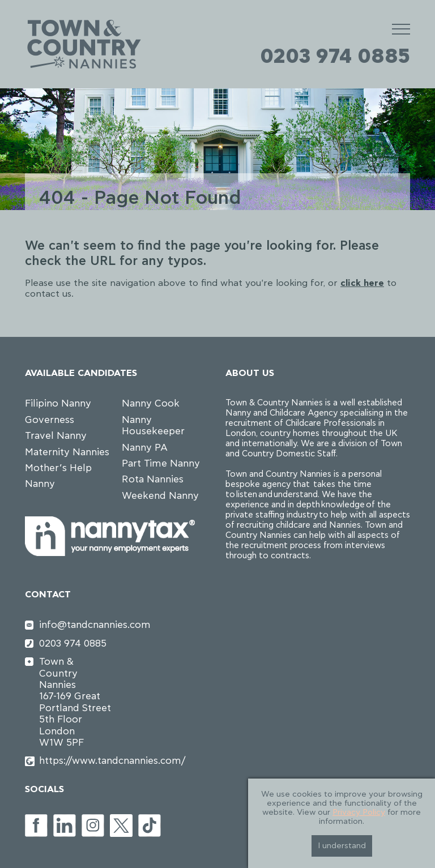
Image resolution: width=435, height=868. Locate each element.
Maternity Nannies (67, 452)
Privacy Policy (359, 813)
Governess (50, 420)
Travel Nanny (56, 436)
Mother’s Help (58, 468)
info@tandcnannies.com (76, 625)
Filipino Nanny (58, 403)
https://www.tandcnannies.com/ (76, 761)
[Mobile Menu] (401, 29)
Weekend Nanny (160, 496)
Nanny (40, 484)
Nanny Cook (151, 403)
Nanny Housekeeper (153, 426)
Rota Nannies (153, 479)
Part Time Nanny (161, 463)
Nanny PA (145, 448)
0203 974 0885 (335, 57)
